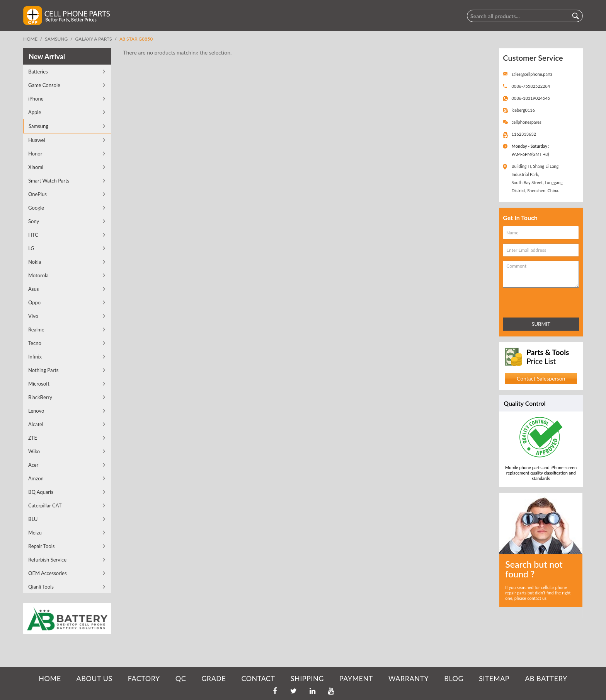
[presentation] (537, 301)
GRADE (214, 678)
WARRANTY (409, 678)
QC (181, 678)
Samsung (56, 39)
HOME (50, 678)
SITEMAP (494, 678)
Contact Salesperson (541, 378)
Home (30, 39)
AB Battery (546, 678)
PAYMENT (356, 678)
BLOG (454, 678)
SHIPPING (307, 678)
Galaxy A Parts (94, 39)
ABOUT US (94, 678)
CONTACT (258, 678)
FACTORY (144, 678)
